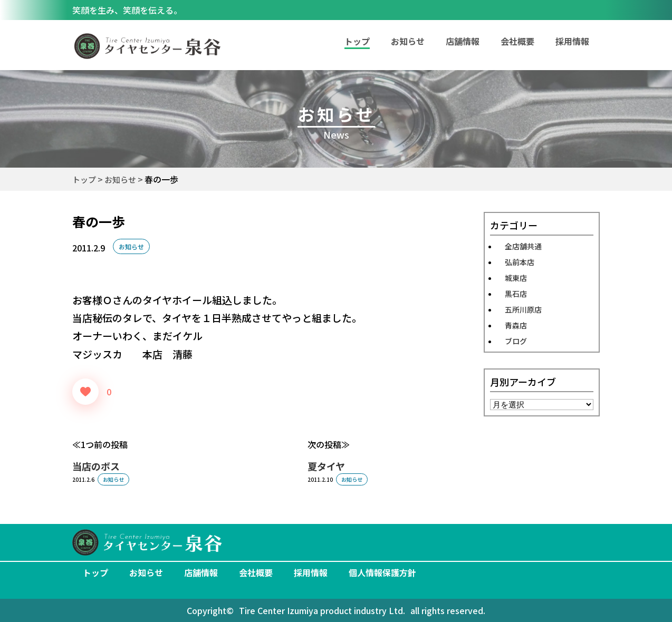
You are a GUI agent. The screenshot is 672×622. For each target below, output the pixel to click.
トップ (95, 572)
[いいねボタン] (85, 392)
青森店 (516, 325)
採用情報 (572, 41)
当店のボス (96, 466)
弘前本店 (520, 262)
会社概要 (517, 41)
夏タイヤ (326, 466)
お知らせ (408, 41)
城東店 (516, 278)
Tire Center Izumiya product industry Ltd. (322, 610)
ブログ (516, 341)
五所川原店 (523, 309)
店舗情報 (463, 41)
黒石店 (516, 294)
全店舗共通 (523, 246)
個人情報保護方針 (382, 572)
